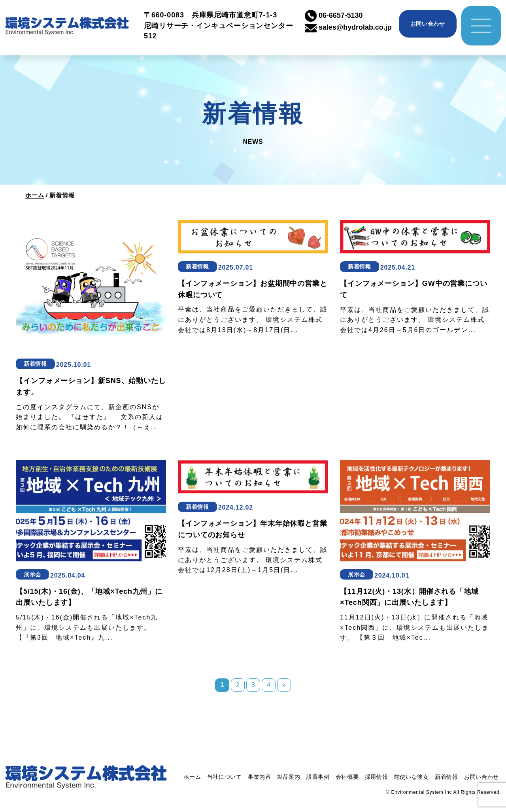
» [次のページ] (284, 685)
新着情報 (447, 777)
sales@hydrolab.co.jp (348, 27)
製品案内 (289, 777)
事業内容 (260, 777)
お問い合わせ (428, 24)
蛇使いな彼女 (412, 777)
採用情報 (377, 777)
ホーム (35, 195)
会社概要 (347, 777)
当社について (225, 777)
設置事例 (318, 777)
